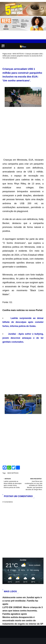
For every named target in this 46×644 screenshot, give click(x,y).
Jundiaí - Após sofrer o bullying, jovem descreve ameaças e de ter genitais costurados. (23, 338)
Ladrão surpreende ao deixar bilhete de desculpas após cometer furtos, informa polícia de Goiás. (23, 322)
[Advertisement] (23, 131)
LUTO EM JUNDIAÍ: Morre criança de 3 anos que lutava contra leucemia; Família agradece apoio (23, 611)
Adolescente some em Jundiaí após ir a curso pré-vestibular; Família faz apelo (22, 601)
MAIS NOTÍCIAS (18, 54)
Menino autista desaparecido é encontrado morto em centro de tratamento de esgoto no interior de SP (23, 621)
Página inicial (7, 54)
